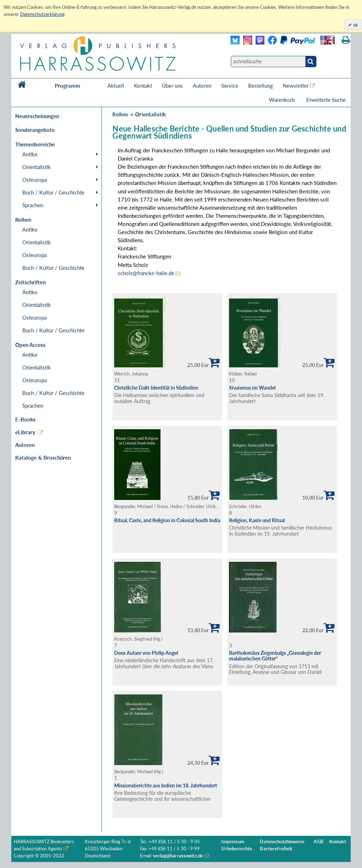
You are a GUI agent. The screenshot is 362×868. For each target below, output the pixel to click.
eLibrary (25, 432)
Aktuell (116, 86)
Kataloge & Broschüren (43, 458)
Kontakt (143, 86)
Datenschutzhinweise (282, 842)
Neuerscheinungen (37, 116)
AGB (318, 842)
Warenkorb (283, 100)
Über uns (172, 86)
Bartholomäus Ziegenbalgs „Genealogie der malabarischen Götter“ (275, 656)
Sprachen (33, 205)
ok (355, 25)
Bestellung (261, 86)
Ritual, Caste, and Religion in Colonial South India (167, 520)
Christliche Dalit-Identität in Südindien (156, 388)
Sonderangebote (35, 130)
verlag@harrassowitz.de (178, 856)
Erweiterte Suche (326, 100)
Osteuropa (34, 180)
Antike (30, 154)
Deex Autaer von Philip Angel (146, 653)
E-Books (25, 419)
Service (230, 86)
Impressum (233, 842)
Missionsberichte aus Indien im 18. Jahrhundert (166, 785)
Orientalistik (37, 167)
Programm (68, 86)
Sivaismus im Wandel (252, 388)
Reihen (120, 114)
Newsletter (296, 86)
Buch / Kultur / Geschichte (53, 192)
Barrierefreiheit (276, 849)
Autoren (202, 86)
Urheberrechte (237, 849)
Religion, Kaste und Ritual (257, 520)
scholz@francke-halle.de (146, 273)
